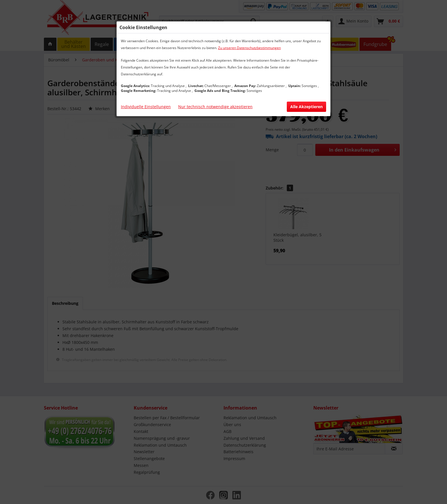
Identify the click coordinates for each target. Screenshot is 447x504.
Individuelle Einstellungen (146, 107)
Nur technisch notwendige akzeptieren (215, 107)
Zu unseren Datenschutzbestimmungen (249, 48)
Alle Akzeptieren (306, 107)
